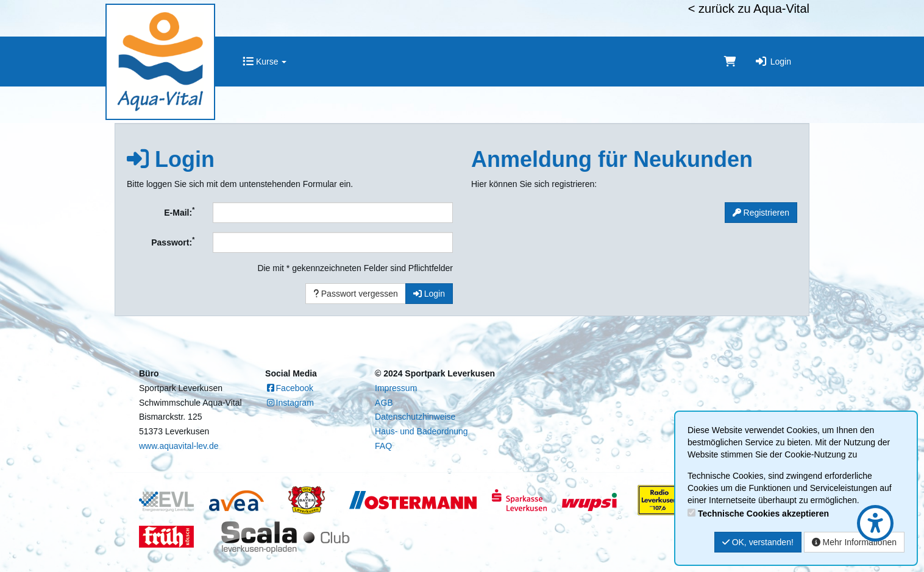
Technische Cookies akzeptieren (763, 514)
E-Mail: (179, 211)
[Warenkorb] (730, 62)
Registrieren (761, 213)
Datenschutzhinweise (415, 417)
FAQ (383, 446)
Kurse (265, 62)
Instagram (290, 403)
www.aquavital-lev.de (179, 446)
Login (773, 62)
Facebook (289, 388)
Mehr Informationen (854, 542)
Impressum (396, 388)
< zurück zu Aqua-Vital (749, 9)
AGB (384, 403)
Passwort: (173, 241)
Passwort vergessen (356, 294)
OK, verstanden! (758, 542)
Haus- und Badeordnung (421, 431)
